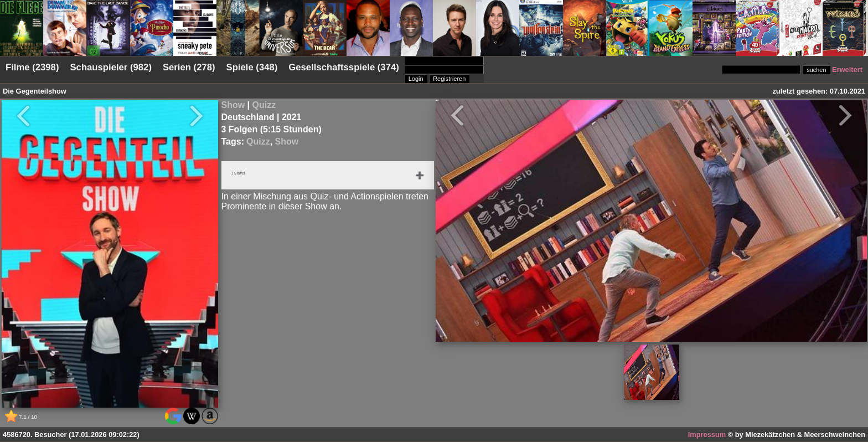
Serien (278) (189, 67)
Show (233, 105)
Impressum (707, 435)
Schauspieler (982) (110, 67)
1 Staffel (242, 174)
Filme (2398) (32, 67)
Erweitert (847, 70)
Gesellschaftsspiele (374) (343, 67)
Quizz (264, 105)
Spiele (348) (252, 67)
